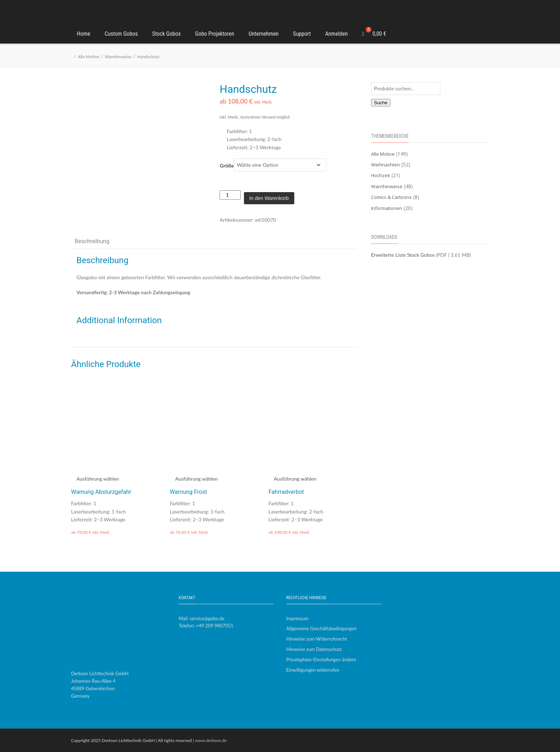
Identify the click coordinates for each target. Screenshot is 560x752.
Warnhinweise (118, 57)
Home (84, 34)
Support (302, 34)
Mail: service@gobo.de (201, 618)
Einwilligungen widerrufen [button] (313, 670)
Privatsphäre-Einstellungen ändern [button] (321, 660)
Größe (227, 166)
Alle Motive (88, 57)
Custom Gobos (121, 34)
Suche (381, 103)
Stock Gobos (166, 34)
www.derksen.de (211, 740)
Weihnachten (386, 165)
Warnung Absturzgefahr (101, 492)
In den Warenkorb (269, 198)
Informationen (387, 208)
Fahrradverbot (286, 492)
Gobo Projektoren (215, 34)
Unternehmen (264, 34)
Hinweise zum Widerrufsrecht (317, 639)
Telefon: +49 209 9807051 (206, 626)
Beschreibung (92, 241)
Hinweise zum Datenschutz (314, 649)
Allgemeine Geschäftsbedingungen (322, 628)
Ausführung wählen (98, 479)
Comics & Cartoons (391, 197)
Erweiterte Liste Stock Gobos (403, 255)
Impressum (297, 618)
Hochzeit (381, 175)
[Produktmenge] (230, 195)
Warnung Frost (188, 492)
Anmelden (336, 34)
